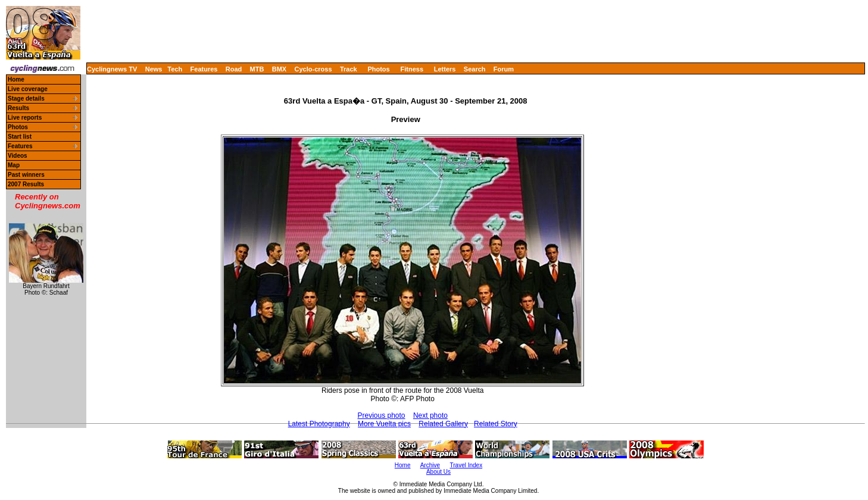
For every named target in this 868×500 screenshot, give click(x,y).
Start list (20, 137)
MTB (257, 69)
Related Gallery (443, 424)
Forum (504, 69)
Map (14, 165)
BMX (279, 69)
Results (18, 108)
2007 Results (26, 184)
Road (234, 69)
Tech (175, 69)
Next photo (430, 415)
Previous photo (381, 415)
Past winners (26, 175)
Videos (18, 156)
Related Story (496, 424)
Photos (378, 69)
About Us (438, 472)
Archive (430, 465)
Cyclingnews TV (112, 69)
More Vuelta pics (384, 424)
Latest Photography (319, 424)
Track (349, 69)
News (154, 69)
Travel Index (466, 465)
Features (204, 69)
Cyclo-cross (313, 69)
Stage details (26, 99)
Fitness (412, 69)
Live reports (25, 118)
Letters (445, 69)
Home (16, 79)
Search (475, 69)
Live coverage (28, 89)
